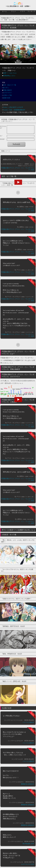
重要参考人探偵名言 (28, 784)
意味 (20, 395)
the (32, 392)
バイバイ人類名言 (28, 722)
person (14, 392)
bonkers (18, 389)
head (2, 392)
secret (21, 392)
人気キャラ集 (7, 95)
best (14, 389)
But (2, 389)
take (26, 392)
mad (7, 392)
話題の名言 (7, 98)
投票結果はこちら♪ (9, 76)
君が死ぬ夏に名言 (28, 844)
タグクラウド (7, 93)
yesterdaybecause (10, 394)
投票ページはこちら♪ (10, 73)
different (26, 388)
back (12, 387)
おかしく (19, 394)
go (33, 387)
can (22, 388)
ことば (25, 394)
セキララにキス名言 (28, 864)
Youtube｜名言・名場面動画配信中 (14, 110)
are (9, 387)
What (6, 388)
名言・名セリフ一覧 (10, 85)
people (11, 392)
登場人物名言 (7, 90)
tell (29, 392)
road (19, 393)
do (30, 388)
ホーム (5, 11)
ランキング (32, 11)
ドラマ (23, 11)
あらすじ (6, 88)
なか (5, 395)
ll (5, 392)
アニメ (14, 11)
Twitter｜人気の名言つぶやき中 (13, 107)
